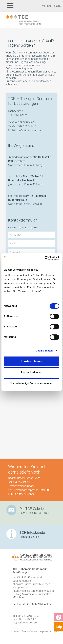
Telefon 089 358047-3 (26, 616)
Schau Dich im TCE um (33, 513)
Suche (58, 6)
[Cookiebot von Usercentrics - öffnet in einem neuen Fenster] (45, 258)
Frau (25, 228)
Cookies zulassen (32, 361)
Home (16, 631)
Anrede (12, 228)
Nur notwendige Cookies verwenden (31, 383)
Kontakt (46, 6)
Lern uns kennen (29, 537)
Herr (36, 228)
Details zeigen (44, 351)
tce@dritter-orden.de (29, 130)
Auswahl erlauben (31, 372)
